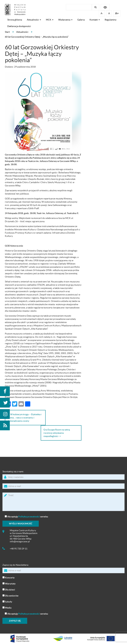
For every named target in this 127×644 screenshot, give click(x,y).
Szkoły (7, 601)
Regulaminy (111, 20)
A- (102, 13)
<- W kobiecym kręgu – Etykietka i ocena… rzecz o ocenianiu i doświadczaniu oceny (25, 418)
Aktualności (34, 20)
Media (7, 607)
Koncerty (8, 577)
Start (7, 32)
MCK (50, 20)
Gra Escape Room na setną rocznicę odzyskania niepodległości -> (57, 433)
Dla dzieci (9, 589)
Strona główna (15, 20)
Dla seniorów (10, 595)
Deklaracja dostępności (19, 26)
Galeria (81, 20)
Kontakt (95, 20)
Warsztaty (9, 583)
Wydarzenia (65, 20)
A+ (117, 13)
